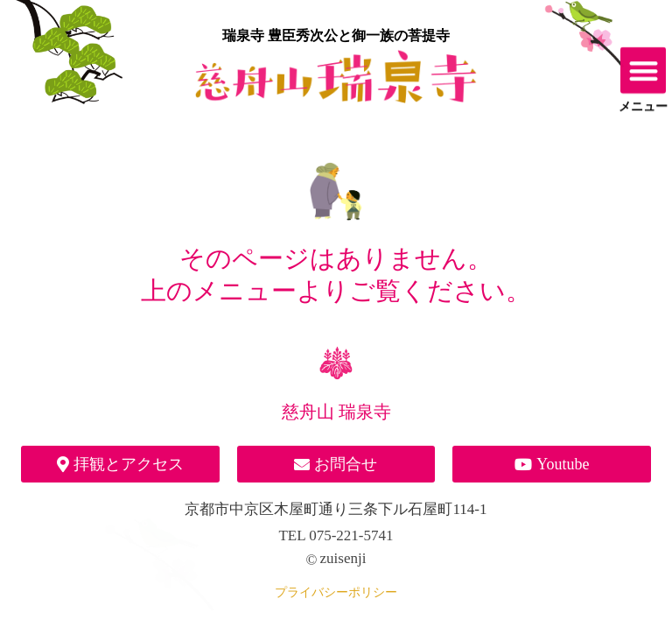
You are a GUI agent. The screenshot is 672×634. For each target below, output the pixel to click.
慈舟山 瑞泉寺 (336, 412)
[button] (644, 65)
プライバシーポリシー (336, 592)
